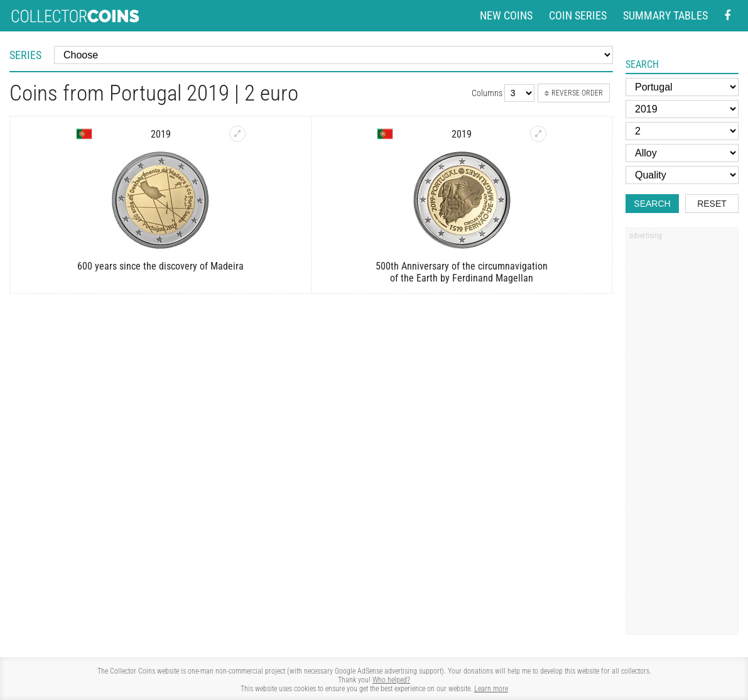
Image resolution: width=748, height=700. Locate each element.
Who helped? (391, 680)
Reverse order (574, 93)
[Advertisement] (682, 435)
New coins (506, 15)
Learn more (491, 689)
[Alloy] (682, 153)
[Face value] (682, 131)
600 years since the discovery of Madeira (160, 266)
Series (25, 55)
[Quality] (682, 175)
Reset (712, 204)
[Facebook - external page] (727, 16)
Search (652, 204)
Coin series (578, 15)
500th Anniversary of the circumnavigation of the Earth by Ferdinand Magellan (462, 272)
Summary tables (665, 15)
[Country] (682, 87)
